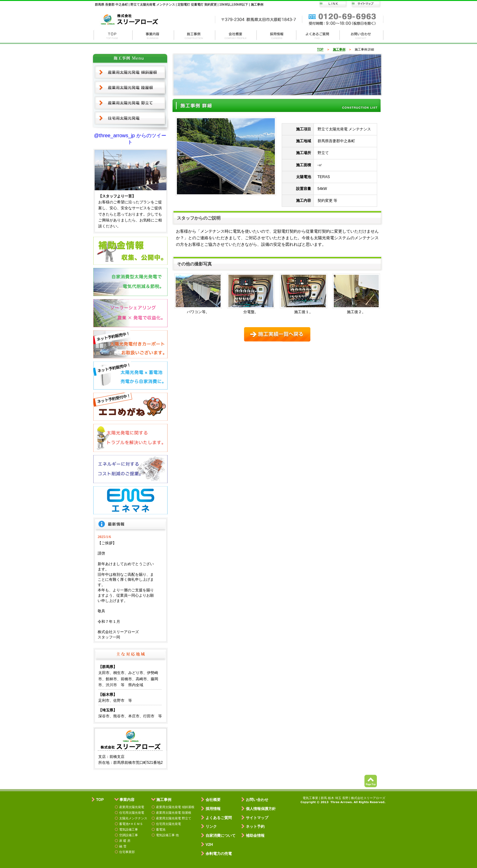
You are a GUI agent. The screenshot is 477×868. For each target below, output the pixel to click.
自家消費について (221, 836)
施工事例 (195, 35)
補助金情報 (255, 836)
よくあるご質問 (219, 818)
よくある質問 (318, 35)
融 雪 (123, 846)
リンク (211, 827)
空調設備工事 (129, 835)
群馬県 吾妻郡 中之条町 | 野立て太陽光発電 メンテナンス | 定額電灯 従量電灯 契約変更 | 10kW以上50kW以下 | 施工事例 (179, 5)
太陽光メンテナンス (133, 818)
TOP (320, 49)
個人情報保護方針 (261, 809)
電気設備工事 (129, 829)
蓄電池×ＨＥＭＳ (131, 824)
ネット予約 (255, 827)
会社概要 (236, 35)
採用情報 (277, 35)
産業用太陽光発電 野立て (130, 103)
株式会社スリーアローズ (113, 35)
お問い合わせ (362, 35)
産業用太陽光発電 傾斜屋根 (130, 72)
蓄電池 (161, 829)
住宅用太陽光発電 (130, 119)
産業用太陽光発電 (132, 807)
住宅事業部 (127, 852)
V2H (209, 845)
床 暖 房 (125, 841)
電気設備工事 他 (167, 835)
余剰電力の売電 (219, 854)
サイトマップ (257, 818)
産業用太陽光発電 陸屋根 (130, 87)
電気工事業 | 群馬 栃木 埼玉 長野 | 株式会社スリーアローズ (344, 798)
